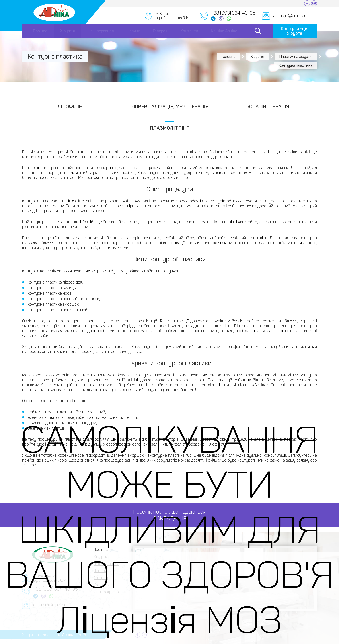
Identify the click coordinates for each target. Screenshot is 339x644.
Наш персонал (101, 31)
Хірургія (67, 31)
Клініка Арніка (224, 31)
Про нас (40, 31)
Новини (133, 31)
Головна (228, 57)
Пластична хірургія (296, 57)
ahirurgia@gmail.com (292, 16)
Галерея (160, 31)
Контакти (189, 31)
